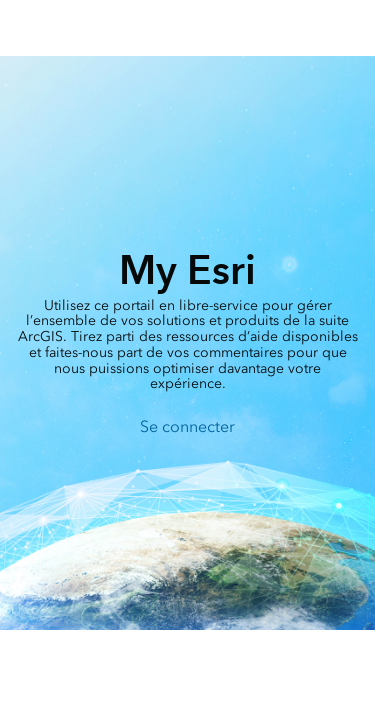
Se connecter (187, 426)
